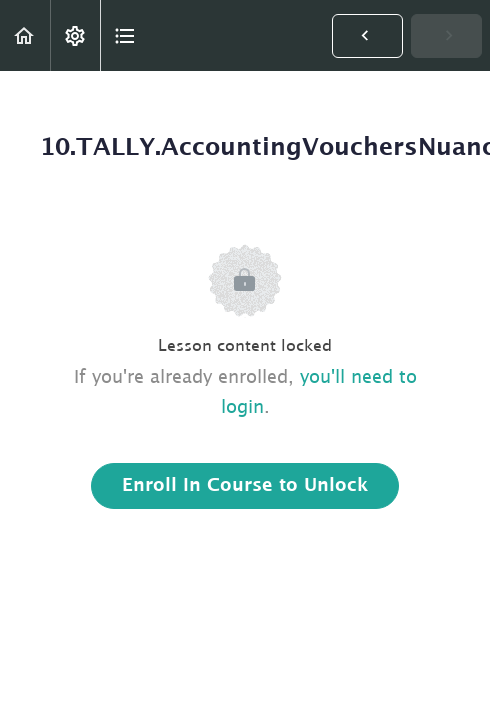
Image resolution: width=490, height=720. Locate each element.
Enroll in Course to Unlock (245, 486)
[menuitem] (75, 35)
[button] (25, 35)
